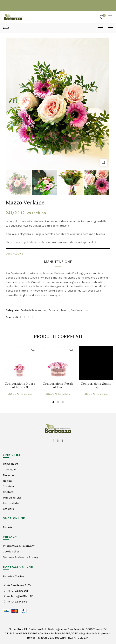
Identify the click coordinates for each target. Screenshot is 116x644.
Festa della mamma (33, 310)
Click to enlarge (104, 163)
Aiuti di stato (11, 503)
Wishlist (104, 15)
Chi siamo (9, 486)
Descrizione (14, 254)
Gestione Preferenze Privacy (20, 557)
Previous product (101, 28)
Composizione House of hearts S (20, 385)
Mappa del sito (12, 498)
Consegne (9, 470)
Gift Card (8, 509)
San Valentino (80, 310)
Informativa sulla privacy (19, 546)
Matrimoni (10, 475)
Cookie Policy (11, 552)
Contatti (8, 492)
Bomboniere (11, 464)
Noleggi (8, 481)
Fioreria (53, 310)
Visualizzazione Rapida (33, 350)
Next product (110, 28)
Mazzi (65, 310)
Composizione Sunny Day (96, 385)
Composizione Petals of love (58, 385)
